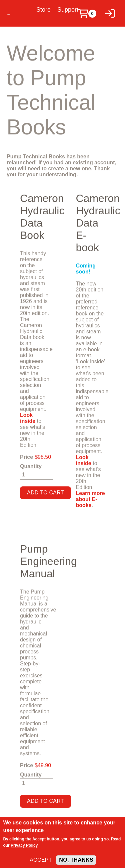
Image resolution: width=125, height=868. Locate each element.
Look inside (28, 418)
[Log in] (110, 13)
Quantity (31, 466)
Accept (41, 863)
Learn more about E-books (90, 499)
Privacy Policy (24, 849)
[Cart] (83, 13)
